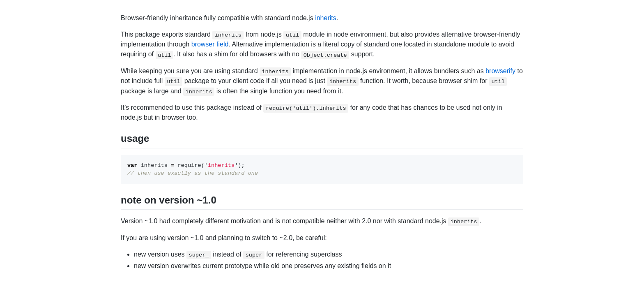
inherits (326, 18)
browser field (210, 44)
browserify (500, 71)
